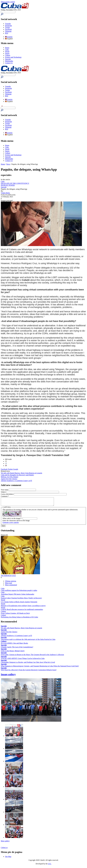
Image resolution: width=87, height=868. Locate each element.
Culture (8, 55)
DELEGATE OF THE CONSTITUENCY (15, 183)
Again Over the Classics (9, 479)
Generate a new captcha (11, 524)
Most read (8, 585)
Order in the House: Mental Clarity (13, 652)
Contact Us (9, 63)
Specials (8, 59)
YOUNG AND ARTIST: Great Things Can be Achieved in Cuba (23, 660)
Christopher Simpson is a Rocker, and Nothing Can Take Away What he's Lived (28, 664)
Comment (5, 496)
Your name (5, 490)
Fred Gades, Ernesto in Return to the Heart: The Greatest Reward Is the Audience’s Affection (32, 656)
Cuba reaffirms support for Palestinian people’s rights (19, 592)
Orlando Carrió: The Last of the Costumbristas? (17, 649)
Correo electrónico (7, 494)
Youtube (8, 24)
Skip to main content (8, 2)
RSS (7, 33)
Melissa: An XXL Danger (10, 477)
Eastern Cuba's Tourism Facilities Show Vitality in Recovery (21, 600)
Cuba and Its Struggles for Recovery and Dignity (17, 475)
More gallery (5, 843)
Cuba (7, 50)
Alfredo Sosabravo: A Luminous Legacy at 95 (16, 481)
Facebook (8, 29)
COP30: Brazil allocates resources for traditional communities (22, 611)
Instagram (8, 26)
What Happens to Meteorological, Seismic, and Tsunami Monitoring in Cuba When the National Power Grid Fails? (40, 668)
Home (7, 48)
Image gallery (8, 676)
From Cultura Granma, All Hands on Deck (15, 615)
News (8, 164)
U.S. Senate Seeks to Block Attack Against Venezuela (19, 603)
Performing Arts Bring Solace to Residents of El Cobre (19, 619)
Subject (4, 492)
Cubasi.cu (4, 849)
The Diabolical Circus (8, 577)
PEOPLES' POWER (8, 185)
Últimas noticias (11, 583)
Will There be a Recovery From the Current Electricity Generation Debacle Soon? (29, 671)
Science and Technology (13, 57)
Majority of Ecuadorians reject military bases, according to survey (23, 607)
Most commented (11, 586)
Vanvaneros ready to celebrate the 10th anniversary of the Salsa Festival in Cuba (28, 641)
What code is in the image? (12, 520)
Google (16, 469)
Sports (7, 53)
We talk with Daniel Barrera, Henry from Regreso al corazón (21, 473)
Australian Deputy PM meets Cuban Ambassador (18, 596)
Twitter (8, 27)
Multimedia (9, 61)
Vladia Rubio (5, 193)
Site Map (8, 858)
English (9, 37)
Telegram (8, 31)
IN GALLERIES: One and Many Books (14, 645)
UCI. (50, 865)
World (7, 51)
